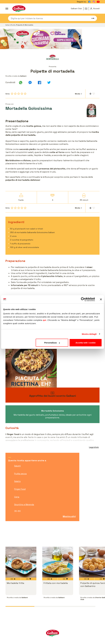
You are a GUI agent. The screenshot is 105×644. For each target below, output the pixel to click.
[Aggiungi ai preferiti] (92, 94)
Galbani (8, 25)
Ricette (13, 25)
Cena (17, 497)
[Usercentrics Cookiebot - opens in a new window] (83, 299)
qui (45, 320)
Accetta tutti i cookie (86, 343)
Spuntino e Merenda (24, 504)
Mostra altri (69, 516)
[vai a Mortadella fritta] (21, 562)
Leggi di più (94, 447)
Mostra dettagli (89, 334)
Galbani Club (76, 8)
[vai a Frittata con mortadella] (56, 562)
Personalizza (52, 343)
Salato (17, 481)
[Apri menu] (7, 9)
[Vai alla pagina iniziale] (19, 9)
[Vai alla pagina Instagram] (94, 2)
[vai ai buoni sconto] (52, 395)
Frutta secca (20, 474)
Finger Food (20, 489)
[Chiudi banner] (101, 299)
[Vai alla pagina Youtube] (98, 2)
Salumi (17, 466)
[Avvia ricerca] (91, 18)
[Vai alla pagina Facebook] (89, 2)
